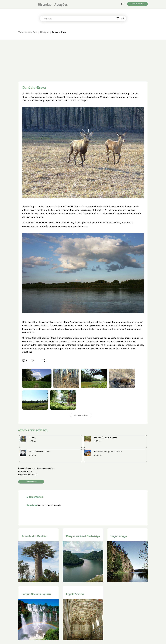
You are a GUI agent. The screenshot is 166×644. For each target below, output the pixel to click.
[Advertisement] (83, 59)
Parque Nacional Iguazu (36, 594)
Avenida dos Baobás (34, 536)
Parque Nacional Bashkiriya (83, 536)
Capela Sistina (75, 594)
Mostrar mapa (31, 482)
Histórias (44, 5)
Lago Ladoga (119, 536)
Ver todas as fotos (81, 415)
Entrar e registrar (137, 4)
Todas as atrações (27, 32)
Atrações (61, 5)
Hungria (44, 32)
